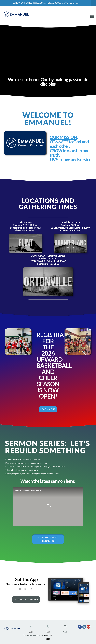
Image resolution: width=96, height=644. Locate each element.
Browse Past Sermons (48, 539)
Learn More (48, 409)
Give (65, 632)
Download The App (26, 599)
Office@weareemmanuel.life (35, 635)
